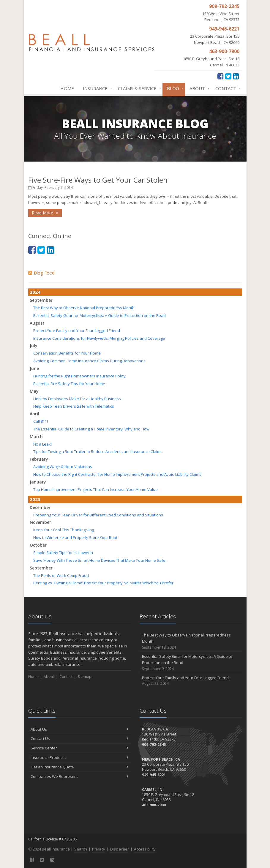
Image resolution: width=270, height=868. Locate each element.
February (39, 459)
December (40, 507)
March (36, 437)
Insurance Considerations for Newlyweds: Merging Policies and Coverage (99, 338)
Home (67, 88)
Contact (227, 88)
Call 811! (41, 421)
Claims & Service (138, 88)
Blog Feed (41, 273)
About (198, 88)
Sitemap (85, 677)
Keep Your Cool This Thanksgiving (64, 530)
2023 (35, 499)
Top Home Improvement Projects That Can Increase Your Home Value (95, 489)
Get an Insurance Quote (79, 767)
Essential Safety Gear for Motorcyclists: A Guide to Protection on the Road (100, 315)
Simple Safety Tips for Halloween (63, 553)
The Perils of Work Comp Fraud (61, 575)
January (38, 482)
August (37, 323)
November (40, 522)
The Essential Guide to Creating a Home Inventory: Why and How (91, 429)
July (34, 346)
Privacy (99, 849)
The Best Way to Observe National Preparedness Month (84, 308)
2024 (35, 292)
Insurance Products (79, 757)
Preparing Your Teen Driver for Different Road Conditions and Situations (98, 515)
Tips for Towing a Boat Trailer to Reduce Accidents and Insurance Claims (98, 451)
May (34, 391)
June (34, 368)
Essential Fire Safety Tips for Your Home (69, 384)
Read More (45, 213)
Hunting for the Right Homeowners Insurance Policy (79, 376)
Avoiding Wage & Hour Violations (63, 467)
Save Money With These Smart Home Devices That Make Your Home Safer (100, 560)
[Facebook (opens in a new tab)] (221, 76)
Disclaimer (120, 849)
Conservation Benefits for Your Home (67, 353)
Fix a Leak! (42, 444)
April (34, 414)
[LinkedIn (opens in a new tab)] (236, 76)
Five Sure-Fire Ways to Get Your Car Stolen (98, 180)
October (38, 545)
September (41, 300)
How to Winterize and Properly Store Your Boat (75, 537)
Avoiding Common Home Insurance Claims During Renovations (89, 361)
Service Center (79, 748)
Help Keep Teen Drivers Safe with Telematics (74, 406)
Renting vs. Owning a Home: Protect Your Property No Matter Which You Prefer (103, 583)
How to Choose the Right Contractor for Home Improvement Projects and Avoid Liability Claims (117, 474)
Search (81, 849)
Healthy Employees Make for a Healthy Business (77, 399)
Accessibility (145, 849)
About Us (79, 729)
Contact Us (79, 738)
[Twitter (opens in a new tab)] (228, 76)
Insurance (96, 88)
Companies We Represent (79, 776)
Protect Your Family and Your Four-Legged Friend (77, 331)
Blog (174, 88)
